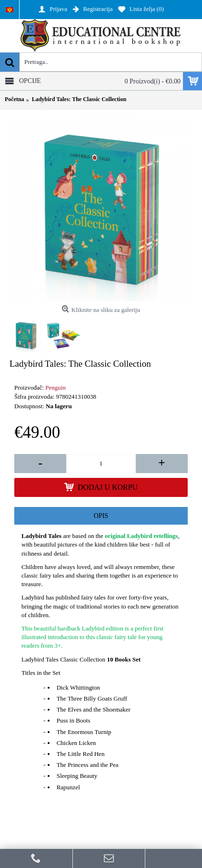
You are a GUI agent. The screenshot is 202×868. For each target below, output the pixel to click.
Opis (101, 516)
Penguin (56, 387)
